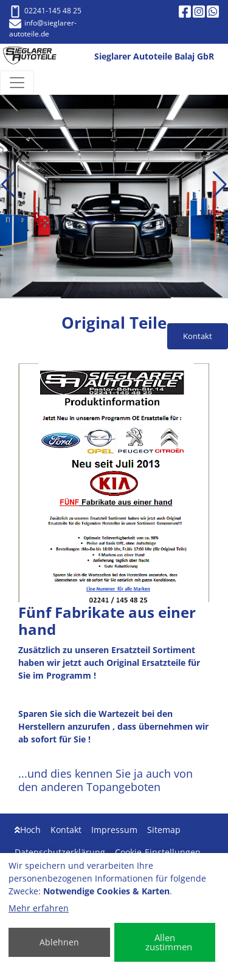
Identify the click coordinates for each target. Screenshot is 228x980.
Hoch (28, 830)
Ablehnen (59, 942)
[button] (8, 185)
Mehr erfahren (39, 908)
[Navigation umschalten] (17, 83)
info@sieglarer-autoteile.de (43, 28)
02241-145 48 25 (45, 11)
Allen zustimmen (169, 942)
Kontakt (66, 830)
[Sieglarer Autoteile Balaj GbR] (34, 57)
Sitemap (164, 830)
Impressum (114, 830)
